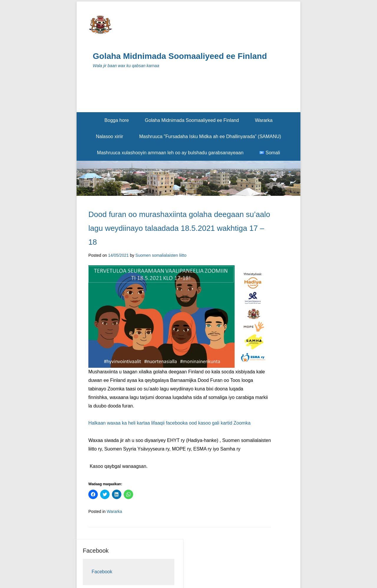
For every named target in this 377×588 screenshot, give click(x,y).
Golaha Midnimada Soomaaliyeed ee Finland (180, 56)
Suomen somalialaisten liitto (161, 255)
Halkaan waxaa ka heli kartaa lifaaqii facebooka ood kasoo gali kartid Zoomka (170, 423)
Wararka (264, 120)
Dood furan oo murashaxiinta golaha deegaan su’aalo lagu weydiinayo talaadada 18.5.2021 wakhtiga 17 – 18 (179, 228)
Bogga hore (117, 120)
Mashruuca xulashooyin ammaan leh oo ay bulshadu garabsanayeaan (170, 153)
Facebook (96, 551)
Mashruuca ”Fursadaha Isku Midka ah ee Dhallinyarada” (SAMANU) (210, 136)
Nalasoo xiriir (110, 136)
